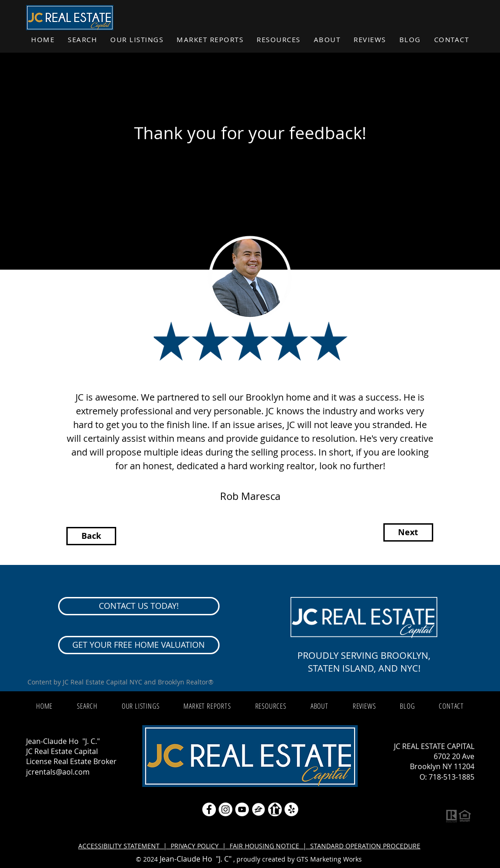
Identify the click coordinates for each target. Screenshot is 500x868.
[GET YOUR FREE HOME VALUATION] (139, 645)
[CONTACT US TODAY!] (139, 606)
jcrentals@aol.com (58, 772)
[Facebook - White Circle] (209, 809)
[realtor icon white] (275, 809)
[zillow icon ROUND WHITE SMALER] (258, 809)
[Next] (408, 532)
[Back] (91, 536)
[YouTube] (242, 809)
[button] (210, 40)
